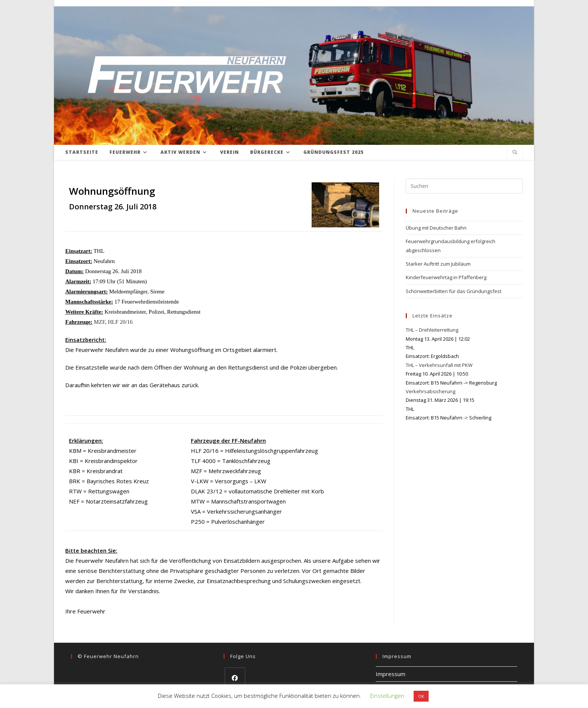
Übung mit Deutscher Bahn (436, 228)
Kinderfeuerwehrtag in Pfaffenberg (446, 277)
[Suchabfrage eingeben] (464, 186)
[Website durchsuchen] (515, 153)
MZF (99, 322)
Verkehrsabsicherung (430, 391)
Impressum (391, 674)
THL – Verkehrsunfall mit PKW (439, 365)
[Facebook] (235, 678)
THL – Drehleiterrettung (432, 330)
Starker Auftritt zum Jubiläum (438, 264)
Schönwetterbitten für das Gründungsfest (454, 291)
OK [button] (421, 696)
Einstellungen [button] (387, 696)
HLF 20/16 (120, 322)
